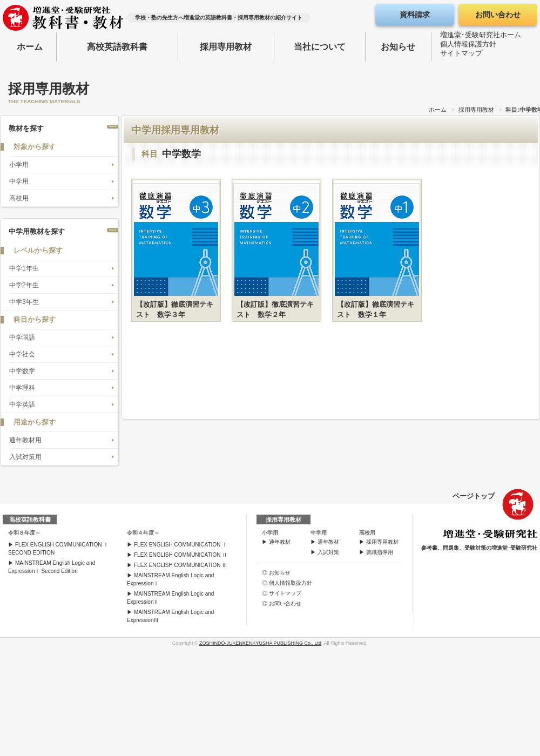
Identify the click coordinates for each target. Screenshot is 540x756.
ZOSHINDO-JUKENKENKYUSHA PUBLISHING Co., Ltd (260, 643)
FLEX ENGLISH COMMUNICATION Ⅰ (181, 545)
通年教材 (280, 542)
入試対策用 (25, 457)
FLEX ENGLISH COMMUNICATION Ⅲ (181, 565)
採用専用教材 (226, 47)
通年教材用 (25, 440)
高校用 (19, 198)
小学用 (19, 165)
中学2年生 (24, 285)
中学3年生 (24, 302)
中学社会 (22, 354)
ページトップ (474, 496)
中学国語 (22, 337)
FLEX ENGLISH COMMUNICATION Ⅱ (181, 555)
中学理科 (22, 388)
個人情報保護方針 (468, 46)
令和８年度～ (24, 533)
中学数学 (22, 371)
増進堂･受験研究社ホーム (481, 37)
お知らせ (398, 47)
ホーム (30, 47)
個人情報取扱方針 (291, 583)
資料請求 (415, 15)
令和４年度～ (143, 533)
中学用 (19, 181)
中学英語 (22, 404)
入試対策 (328, 552)
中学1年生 (24, 268)
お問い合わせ (498, 15)
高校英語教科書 (117, 47)
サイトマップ (461, 55)
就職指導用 (380, 552)
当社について (320, 47)
